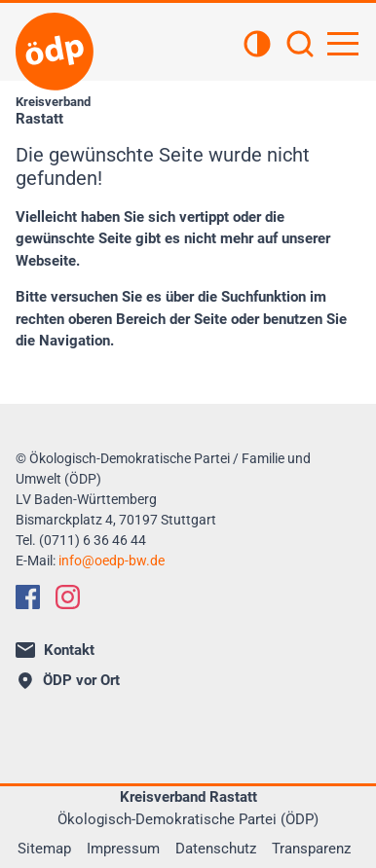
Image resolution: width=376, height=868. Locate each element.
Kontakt (55, 650)
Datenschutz (216, 849)
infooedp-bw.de (112, 561)
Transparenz (311, 849)
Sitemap (44, 849)
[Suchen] (300, 46)
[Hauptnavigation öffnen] (343, 44)
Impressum (123, 849)
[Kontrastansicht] (257, 46)
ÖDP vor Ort (69, 680)
